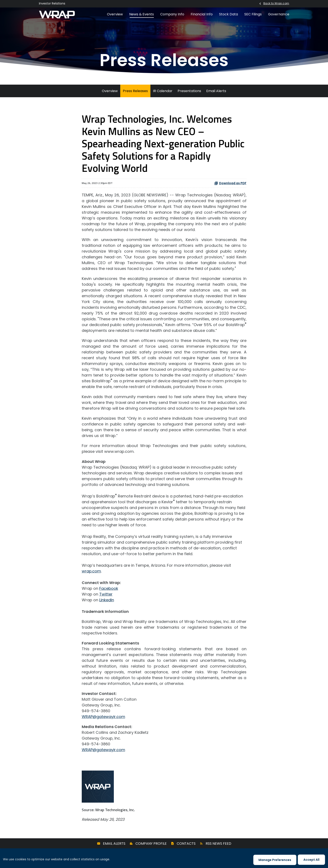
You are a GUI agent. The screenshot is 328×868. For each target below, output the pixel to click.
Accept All (311, 860)
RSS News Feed (218, 844)
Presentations (189, 91)
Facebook (109, 588)
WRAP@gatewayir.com (103, 717)
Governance (279, 14)
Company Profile (151, 844)
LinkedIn (107, 600)
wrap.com (91, 571)
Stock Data (229, 14)
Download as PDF (230, 183)
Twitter (106, 594)
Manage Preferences (275, 860)
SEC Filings (253, 14)
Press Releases (135, 91)
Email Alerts (216, 91)
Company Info (172, 14)
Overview (115, 14)
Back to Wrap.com (276, 3)
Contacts (186, 844)
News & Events (142, 14)
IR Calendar (163, 91)
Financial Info (202, 14)
